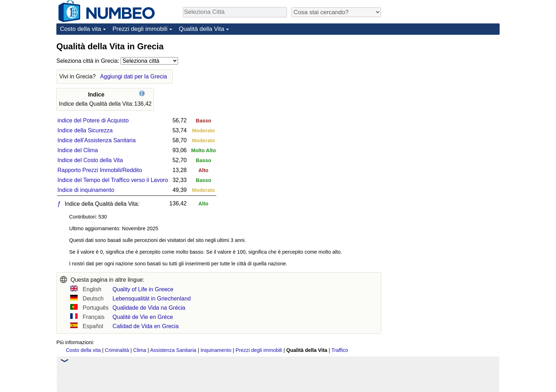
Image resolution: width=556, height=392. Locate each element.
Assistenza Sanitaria (173, 350)
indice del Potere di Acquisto (93, 120)
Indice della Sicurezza (85, 130)
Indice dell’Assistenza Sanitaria (97, 140)
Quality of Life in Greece (143, 289)
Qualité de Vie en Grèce (143, 317)
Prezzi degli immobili (140, 29)
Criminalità (117, 350)
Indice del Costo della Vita (90, 160)
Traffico (340, 350)
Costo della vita (80, 29)
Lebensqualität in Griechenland (152, 299)
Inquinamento (216, 350)
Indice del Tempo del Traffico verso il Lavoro (113, 180)
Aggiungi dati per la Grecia (134, 76)
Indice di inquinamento (86, 190)
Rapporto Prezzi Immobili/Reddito (100, 170)
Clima (140, 350)
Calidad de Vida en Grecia (146, 326)
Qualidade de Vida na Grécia (149, 308)
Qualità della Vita (201, 29)
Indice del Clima (78, 150)
